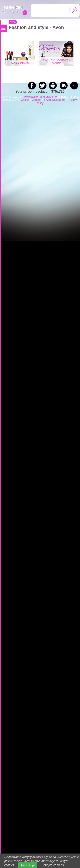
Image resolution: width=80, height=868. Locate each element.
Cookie (25, 100)
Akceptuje (28, 865)
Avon (13, 22)
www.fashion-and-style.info (40, 97)
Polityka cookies (53, 865)
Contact (37, 100)
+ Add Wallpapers (55, 100)
